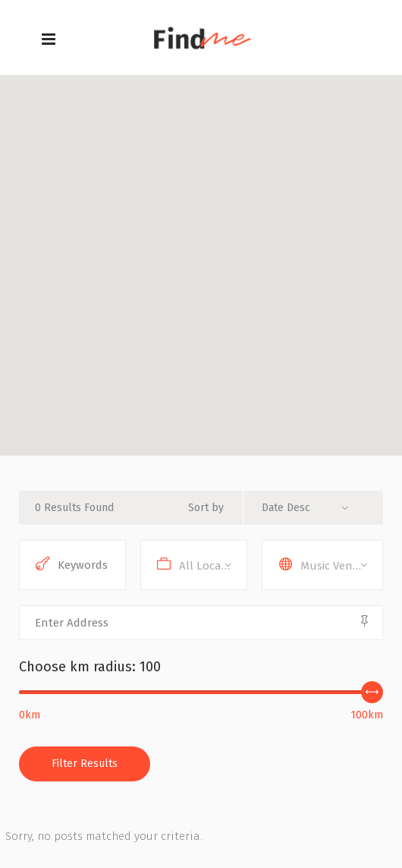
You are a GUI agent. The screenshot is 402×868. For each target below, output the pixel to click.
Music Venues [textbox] (336, 566)
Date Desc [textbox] (286, 508)
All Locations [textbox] (213, 566)
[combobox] (311, 508)
